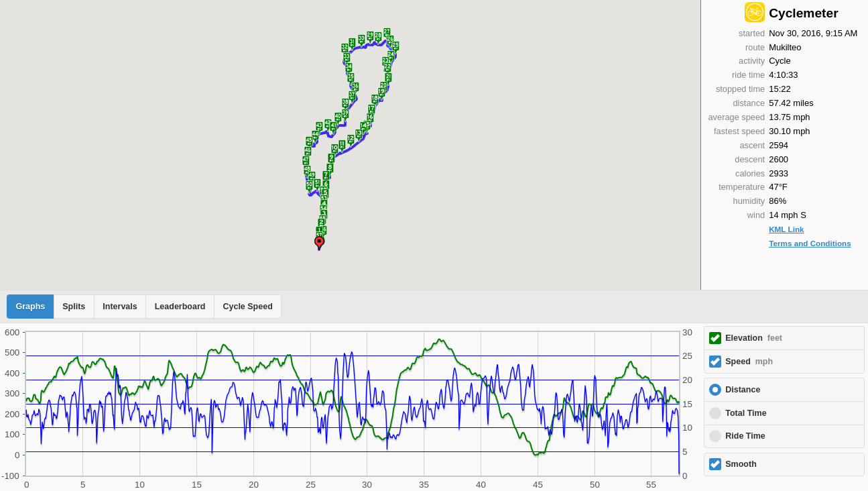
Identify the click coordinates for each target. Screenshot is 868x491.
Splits (74, 307)
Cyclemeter (803, 13)
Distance (743, 390)
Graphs (31, 307)
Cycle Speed (247, 307)
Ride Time (745, 436)
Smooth (741, 464)
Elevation (754, 338)
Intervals (120, 307)
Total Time (746, 413)
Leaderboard (180, 307)
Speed (749, 362)
